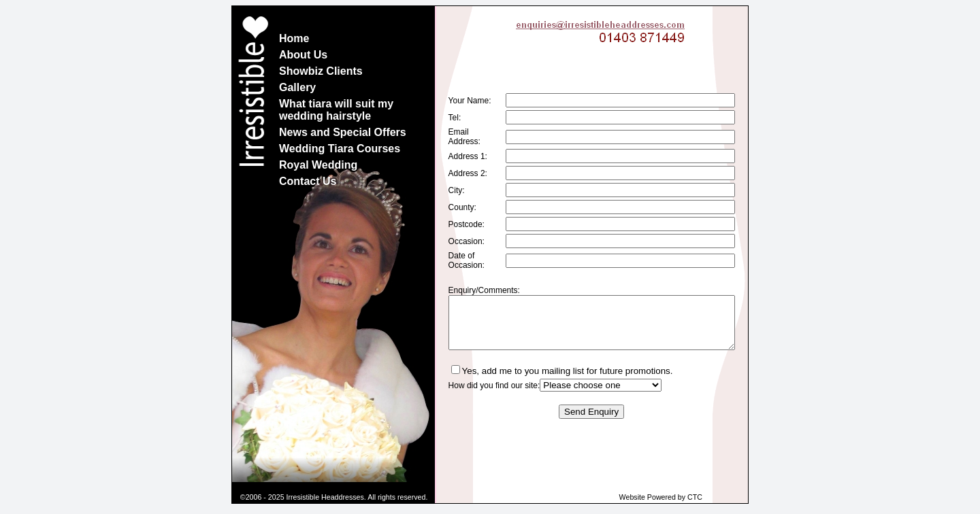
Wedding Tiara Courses (340, 149)
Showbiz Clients (321, 71)
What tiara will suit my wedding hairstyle (336, 110)
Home (294, 38)
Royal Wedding (318, 165)
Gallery (297, 87)
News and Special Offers (343, 132)
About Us (303, 55)
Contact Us (308, 181)
